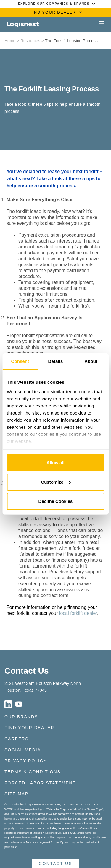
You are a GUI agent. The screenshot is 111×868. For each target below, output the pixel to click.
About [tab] (91, 361)
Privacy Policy (26, 761)
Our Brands (21, 717)
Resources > (32, 41)
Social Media (23, 750)
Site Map (16, 794)
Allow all (55, 463)
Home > (12, 41)
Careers (17, 739)
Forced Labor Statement (40, 783)
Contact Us (27, 671)
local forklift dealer (78, 613)
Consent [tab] (20, 361)
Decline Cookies (56, 501)
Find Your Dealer (29, 728)
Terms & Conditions (33, 772)
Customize (56, 482)
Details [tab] (56, 361)
